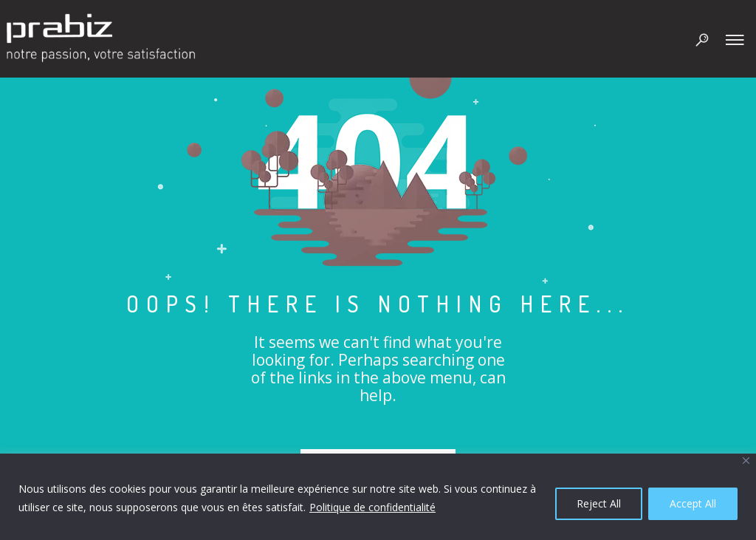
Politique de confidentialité (372, 507)
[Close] (746, 461)
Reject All (599, 503)
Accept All (693, 503)
